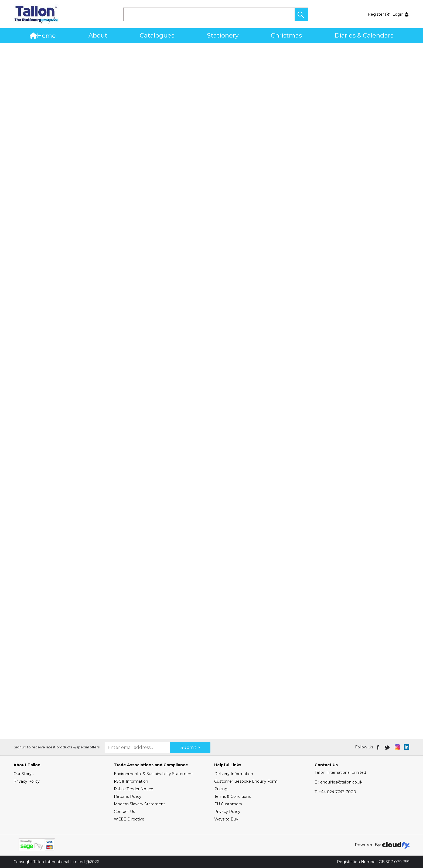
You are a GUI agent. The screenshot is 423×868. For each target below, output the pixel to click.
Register (376, 14)
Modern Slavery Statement (139, 804)
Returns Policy (128, 796)
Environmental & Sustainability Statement (153, 774)
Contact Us (124, 812)
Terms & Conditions (232, 796)
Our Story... (24, 774)
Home (43, 36)
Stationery (223, 35)
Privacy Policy (27, 781)
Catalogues (157, 35)
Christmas (286, 35)
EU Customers (228, 804)
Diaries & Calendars (364, 35)
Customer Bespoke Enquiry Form (246, 781)
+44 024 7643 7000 (335, 792)
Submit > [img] (190, 747)
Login (398, 14)
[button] (301, 14)
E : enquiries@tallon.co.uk (338, 782)
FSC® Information (131, 781)
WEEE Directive (129, 819)
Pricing (221, 789)
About (98, 35)
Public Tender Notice (134, 789)
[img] (378, 747)
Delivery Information (234, 774)
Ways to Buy (226, 819)
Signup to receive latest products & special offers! (57, 747)
